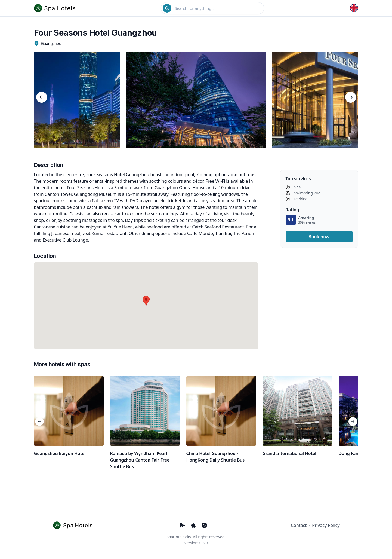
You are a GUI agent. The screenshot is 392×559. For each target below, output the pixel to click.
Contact (299, 525)
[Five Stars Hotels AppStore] (193, 525)
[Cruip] (74, 525)
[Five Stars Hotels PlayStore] (183, 525)
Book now (319, 237)
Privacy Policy (326, 525)
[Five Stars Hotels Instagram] (204, 525)
